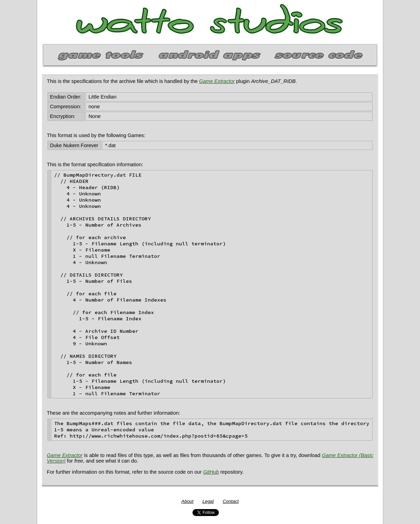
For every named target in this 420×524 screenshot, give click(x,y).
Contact (231, 501)
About (187, 501)
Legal (208, 501)
